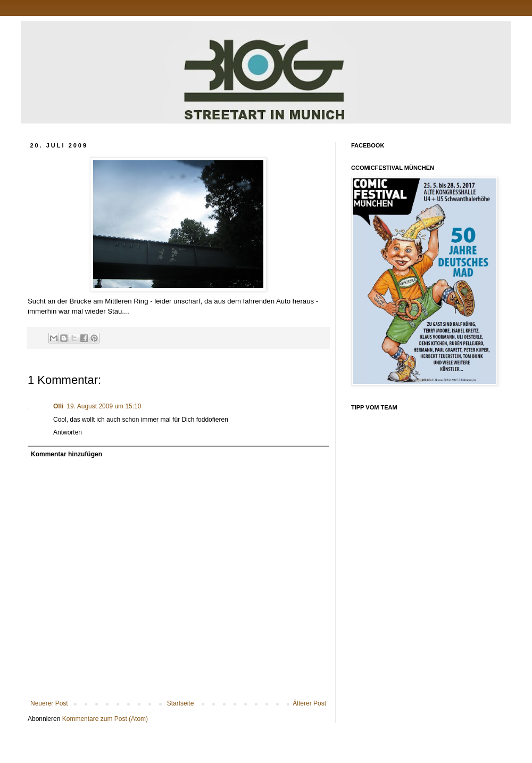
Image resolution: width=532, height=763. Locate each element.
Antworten (68, 432)
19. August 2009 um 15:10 (104, 406)
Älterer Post (309, 703)
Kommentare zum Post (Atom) (105, 719)
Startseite (181, 703)
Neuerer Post (49, 703)
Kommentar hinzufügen (66, 454)
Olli (58, 406)
